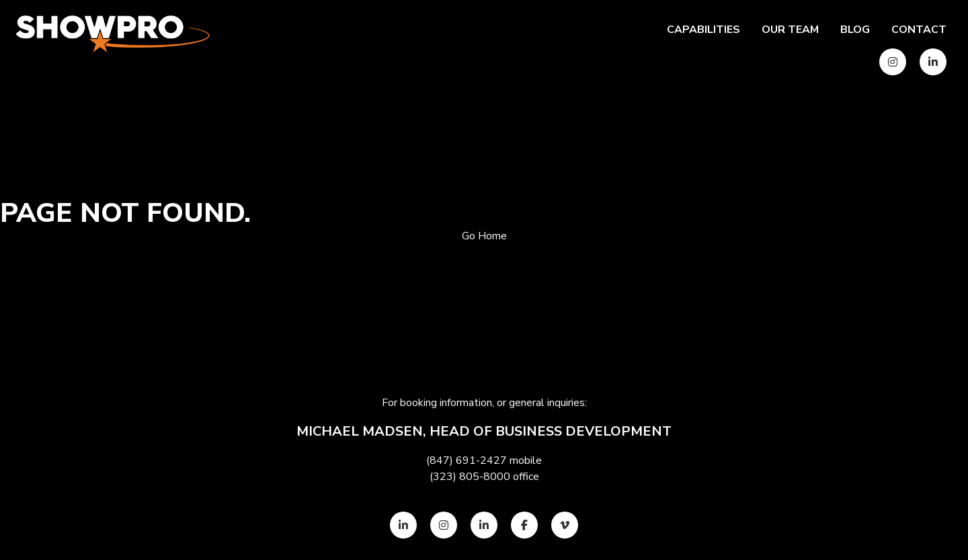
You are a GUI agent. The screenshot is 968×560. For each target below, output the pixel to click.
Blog (855, 30)
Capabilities (703, 30)
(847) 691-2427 (467, 461)
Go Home (484, 236)
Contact (919, 30)
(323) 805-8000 (470, 477)
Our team (790, 30)
